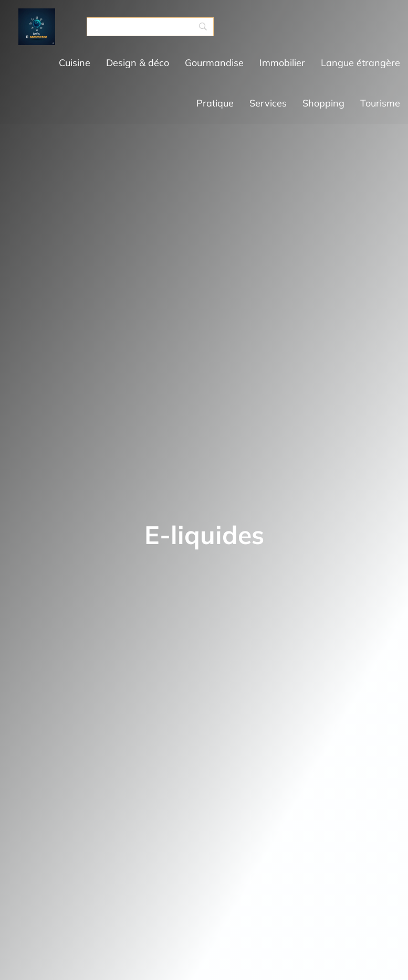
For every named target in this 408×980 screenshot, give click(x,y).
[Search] (150, 27)
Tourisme (380, 103)
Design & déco (138, 63)
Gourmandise (214, 63)
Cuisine (75, 63)
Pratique (215, 103)
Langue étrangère (360, 63)
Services (268, 103)
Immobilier (282, 63)
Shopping (323, 103)
